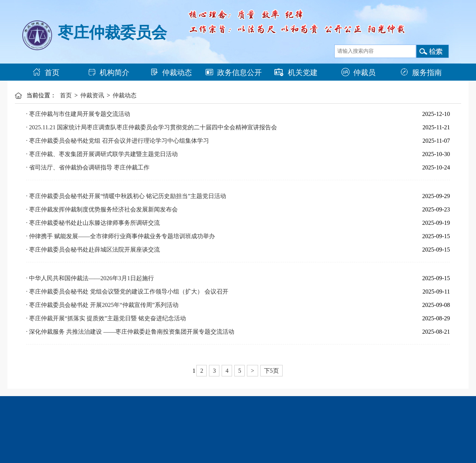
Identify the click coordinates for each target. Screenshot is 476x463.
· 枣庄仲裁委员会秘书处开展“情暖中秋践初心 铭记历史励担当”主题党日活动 (126, 196)
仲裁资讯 (92, 95)
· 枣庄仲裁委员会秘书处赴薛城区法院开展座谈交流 (93, 250)
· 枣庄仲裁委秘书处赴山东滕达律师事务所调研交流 (93, 223)
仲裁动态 (171, 72)
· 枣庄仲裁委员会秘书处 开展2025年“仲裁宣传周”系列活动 (102, 305)
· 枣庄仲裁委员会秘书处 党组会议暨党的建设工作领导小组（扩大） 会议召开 (127, 292)
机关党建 (296, 72)
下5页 (271, 371)
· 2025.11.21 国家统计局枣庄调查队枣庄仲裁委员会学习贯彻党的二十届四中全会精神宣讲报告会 (152, 127)
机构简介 (109, 72)
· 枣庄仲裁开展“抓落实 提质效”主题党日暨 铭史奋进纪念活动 (106, 318)
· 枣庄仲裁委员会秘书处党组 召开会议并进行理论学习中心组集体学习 (118, 141)
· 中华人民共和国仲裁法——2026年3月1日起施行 (90, 278)
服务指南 (421, 72)
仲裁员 (358, 72)
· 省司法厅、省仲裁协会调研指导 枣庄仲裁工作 (88, 167)
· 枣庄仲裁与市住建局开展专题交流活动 (78, 114)
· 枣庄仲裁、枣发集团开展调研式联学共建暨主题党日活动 (102, 154)
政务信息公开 (234, 72)
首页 (46, 72)
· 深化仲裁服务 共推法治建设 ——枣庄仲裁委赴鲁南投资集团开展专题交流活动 (130, 332)
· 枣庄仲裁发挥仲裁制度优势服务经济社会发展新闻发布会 (102, 209)
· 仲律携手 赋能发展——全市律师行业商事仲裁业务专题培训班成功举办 (120, 236)
